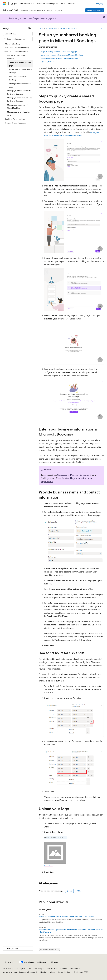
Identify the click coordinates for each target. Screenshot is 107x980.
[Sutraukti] (29, 28)
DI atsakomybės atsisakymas (14, 968)
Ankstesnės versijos (36, 968)
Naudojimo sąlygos (48, 972)
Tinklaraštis (51, 968)
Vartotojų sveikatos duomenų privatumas (19, 972)
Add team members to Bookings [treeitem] (18, 78)
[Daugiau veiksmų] (102, 28)
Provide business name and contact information (60, 58)
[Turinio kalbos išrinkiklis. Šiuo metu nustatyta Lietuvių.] (9, 962)
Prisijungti (100, 3)
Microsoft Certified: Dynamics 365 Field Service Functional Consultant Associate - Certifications (71, 931)
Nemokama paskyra (95, 10)
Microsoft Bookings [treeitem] (13, 44)
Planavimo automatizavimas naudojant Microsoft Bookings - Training (66, 916)
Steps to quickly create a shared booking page (59, 51)
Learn (41, 28)
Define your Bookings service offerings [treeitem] (21, 71)
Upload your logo (48, 62)
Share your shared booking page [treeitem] (20, 85)
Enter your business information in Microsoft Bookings (62, 55)
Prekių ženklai (64, 972)
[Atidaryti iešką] (93, 3)
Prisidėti (64, 968)
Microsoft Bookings (67, 28)
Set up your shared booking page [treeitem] (20, 64)
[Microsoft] (5, 3)
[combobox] (18, 34)
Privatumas (74, 968)
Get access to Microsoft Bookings (73, 475)
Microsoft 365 (51, 28)
